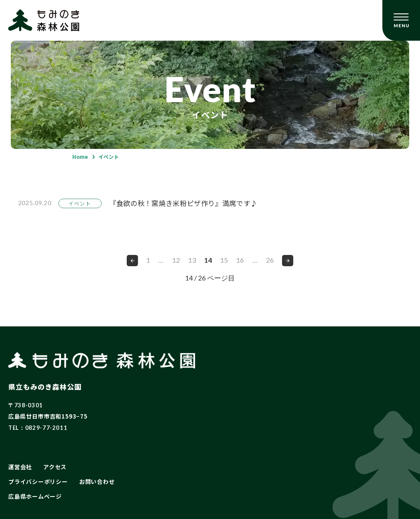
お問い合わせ (97, 482)
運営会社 (20, 467)
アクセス (55, 467)
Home (80, 156)
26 (270, 260)
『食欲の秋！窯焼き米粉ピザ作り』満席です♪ (184, 203)
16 (240, 260)
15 (224, 260)
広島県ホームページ (35, 496)
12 (176, 260)
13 (192, 260)
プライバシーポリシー (38, 482)
